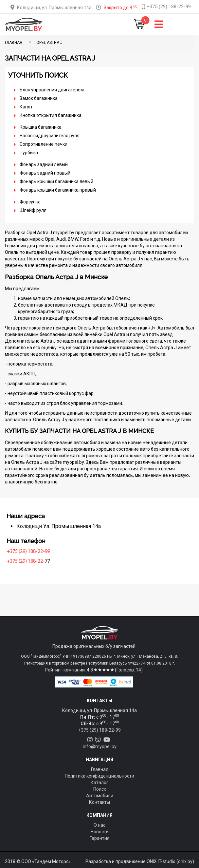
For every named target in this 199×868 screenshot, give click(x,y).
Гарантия (100, 838)
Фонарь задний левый (44, 164)
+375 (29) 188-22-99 (28, 552)
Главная (100, 769)
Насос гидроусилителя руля (50, 136)
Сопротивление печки (44, 144)
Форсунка (30, 202)
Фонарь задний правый (45, 173)
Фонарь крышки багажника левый (56, 181)
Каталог (99, 783)
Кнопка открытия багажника (51, 115)
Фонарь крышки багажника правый (58, 190)
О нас (99, 825)
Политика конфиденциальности (99, 776)
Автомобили (100, 796)
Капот (26, 107)
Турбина (29, 153)
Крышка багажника (41, 127)
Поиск (100, 789)
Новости (100, 832)
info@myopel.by (100, 746)
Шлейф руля (33, 210)
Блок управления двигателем (52, 90)
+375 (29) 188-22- (26, 561)
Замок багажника (39, 98)
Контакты (99, 802)
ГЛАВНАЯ (14, 43)
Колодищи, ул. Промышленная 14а (54, 8)
